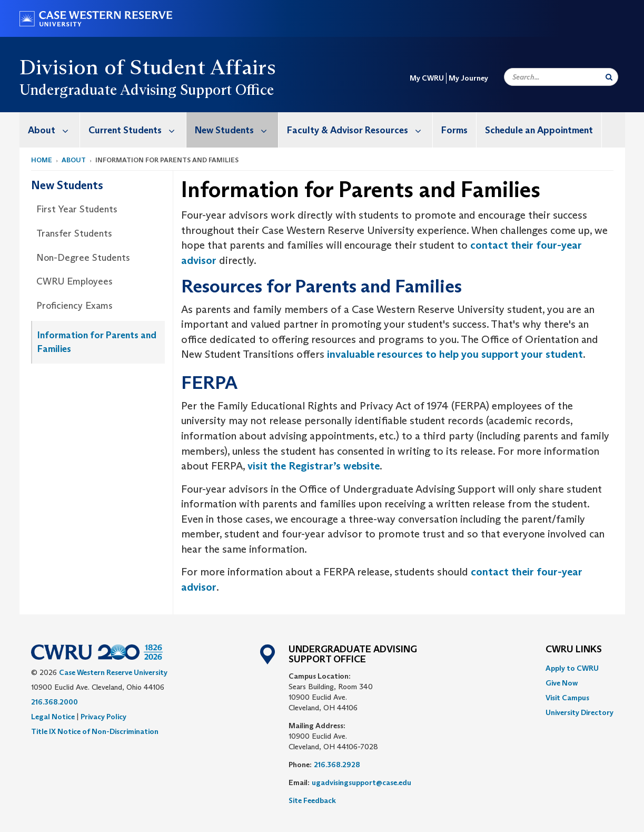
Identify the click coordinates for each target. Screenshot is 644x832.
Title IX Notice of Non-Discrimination (95, 731)
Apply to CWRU (572, 668)
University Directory (579, 712)
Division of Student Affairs (148, 67)
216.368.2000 (55, 702)
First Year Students (77, 209)
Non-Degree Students (83, 258)
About (54, 130)
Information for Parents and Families (97, 342)
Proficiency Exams (75, 306)
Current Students (137, 130)
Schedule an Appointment (539, 130)
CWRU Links (574, 650)
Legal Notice (53, 717)
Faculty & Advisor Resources (360, 130)
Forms (454, 130)
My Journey (468, 78)
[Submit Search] (609, 77)
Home (42, 160)
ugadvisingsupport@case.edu (361, 782)
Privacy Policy (103, 717)
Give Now (562, 683)
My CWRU (427, 78)
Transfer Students (74, 233)
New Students (236, 130)
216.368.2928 (337, 765)
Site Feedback (312, 800)
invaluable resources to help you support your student (455, 354)
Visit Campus (567, 698)
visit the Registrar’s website (314, 466)
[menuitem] (50, 130)
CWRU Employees (75, 281)
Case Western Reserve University (113, 672)
